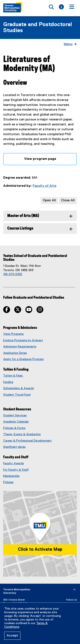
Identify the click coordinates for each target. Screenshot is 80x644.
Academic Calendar (16, 422)
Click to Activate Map (40, 549)
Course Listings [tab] (20, 228)
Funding (8, 382)
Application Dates (15, 353)
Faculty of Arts (44, 186)
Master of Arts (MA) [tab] (23, 216)
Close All (68, 200)
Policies (8, 482)
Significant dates (14, 447)
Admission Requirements (20, 347)
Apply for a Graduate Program (23, 359)
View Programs (13, 334)
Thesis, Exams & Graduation (22, 434)
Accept (12, 636)
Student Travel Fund (17, 395)
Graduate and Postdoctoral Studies (38, 28)
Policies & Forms (14, 428)
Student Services (15, 415)
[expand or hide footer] (74, 590)
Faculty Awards (14, 463)
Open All (49, 200)
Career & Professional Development (27, 441)
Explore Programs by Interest (23, 340)
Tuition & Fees (13, 376)
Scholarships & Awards (19, 388)
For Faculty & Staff (16, 470)
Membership (11, 476)
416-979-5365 (13, 274)
